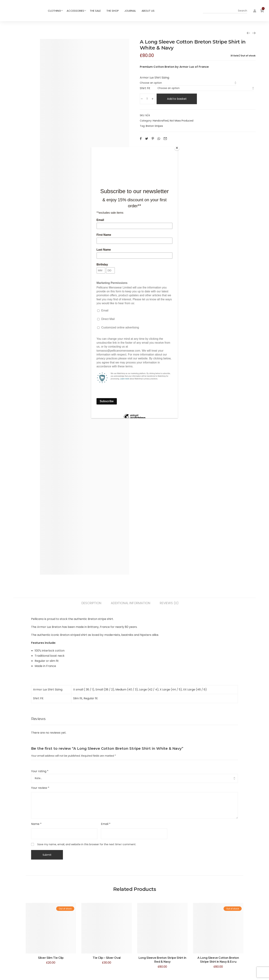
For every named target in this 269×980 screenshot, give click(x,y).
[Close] (177, 148)
